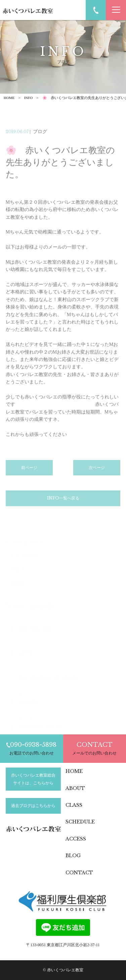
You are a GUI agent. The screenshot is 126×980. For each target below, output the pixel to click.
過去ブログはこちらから (33, 806)
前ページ (29, 476)
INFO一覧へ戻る (63, 507)
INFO (29, 98)
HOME (9, 98)
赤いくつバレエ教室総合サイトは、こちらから (33, 779)
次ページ (97, 476)
